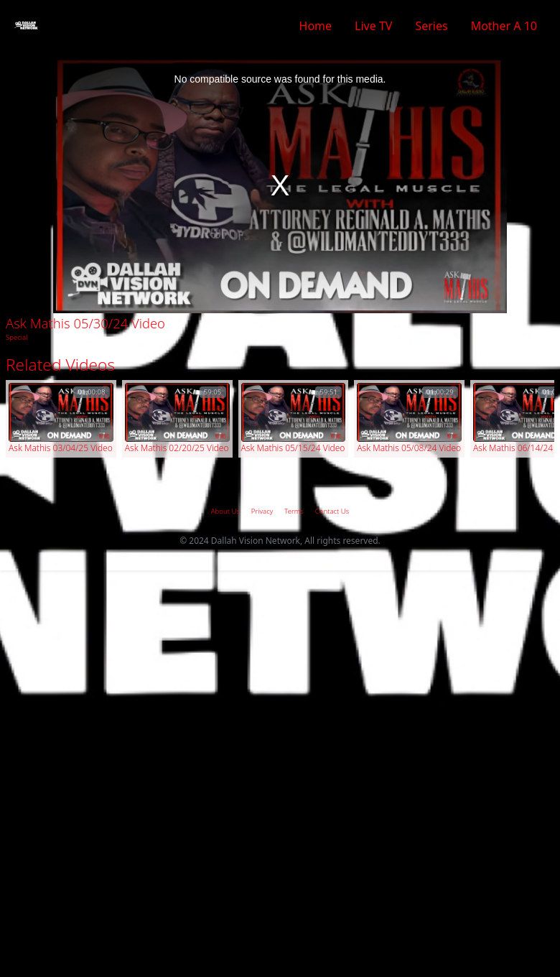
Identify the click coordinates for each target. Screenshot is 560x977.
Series (431, 26)
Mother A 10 (504, 26)
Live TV (373, 26)
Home (316, 26)
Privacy (262, 511)
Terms (294, 511)
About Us (225, 511)
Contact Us (332, 511)
